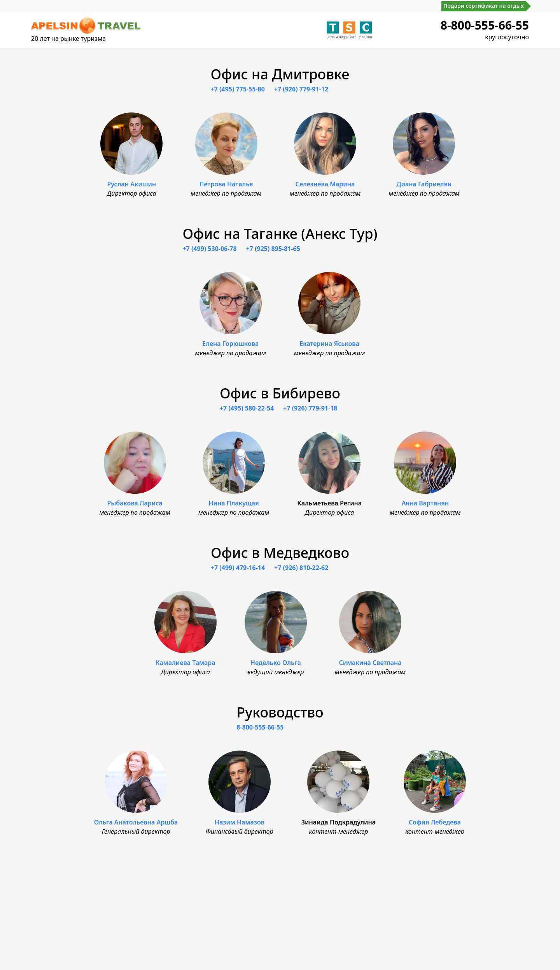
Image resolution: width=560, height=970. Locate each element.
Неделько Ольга (276, 663)
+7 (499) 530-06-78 (209, 249)
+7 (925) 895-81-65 (273, 249)
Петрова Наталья (226, 184)
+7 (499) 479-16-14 (238, 568)
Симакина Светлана (370, 663)
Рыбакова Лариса (135, 503)
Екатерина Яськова (329, 344)
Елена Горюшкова (230, 344)
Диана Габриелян (424, 184)
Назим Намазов (240, 822)
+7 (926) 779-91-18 (310, 408)
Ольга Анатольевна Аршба (136, 822)
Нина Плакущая (234, 503)
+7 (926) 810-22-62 (301, 568)
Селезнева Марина (325, 184)
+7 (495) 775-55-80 (238, 89)
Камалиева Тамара (185, 663)
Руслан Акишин (131, 184)
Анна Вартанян (425, 503)
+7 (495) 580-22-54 (247, 408)
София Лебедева (435, 822)
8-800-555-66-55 (485, 25)
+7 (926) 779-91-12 (301, 89)
